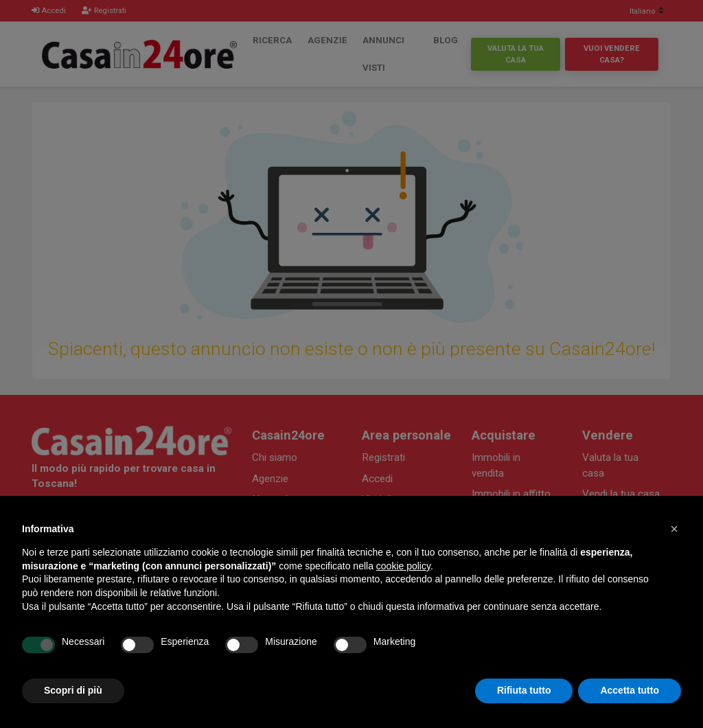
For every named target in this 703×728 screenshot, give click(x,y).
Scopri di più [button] (73, 690)
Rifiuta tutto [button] (524, 690)
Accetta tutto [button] (630, 690)
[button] (674, 529)
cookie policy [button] (403, 566)
